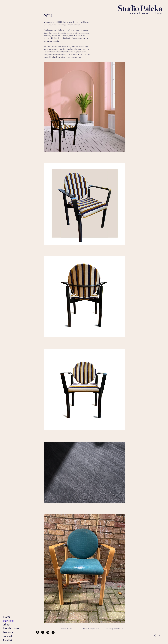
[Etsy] (53, 632)
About (7, 624)
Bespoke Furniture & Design (145, 13)
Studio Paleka (140, 8)
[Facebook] (43, 632)
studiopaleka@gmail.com (91, 629)
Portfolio (8, 621)
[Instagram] (38, 632)
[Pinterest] (48, 632)
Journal (8, 636)
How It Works (9, 628)
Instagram (9, 632)
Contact (8, 640)
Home (7, 617)
